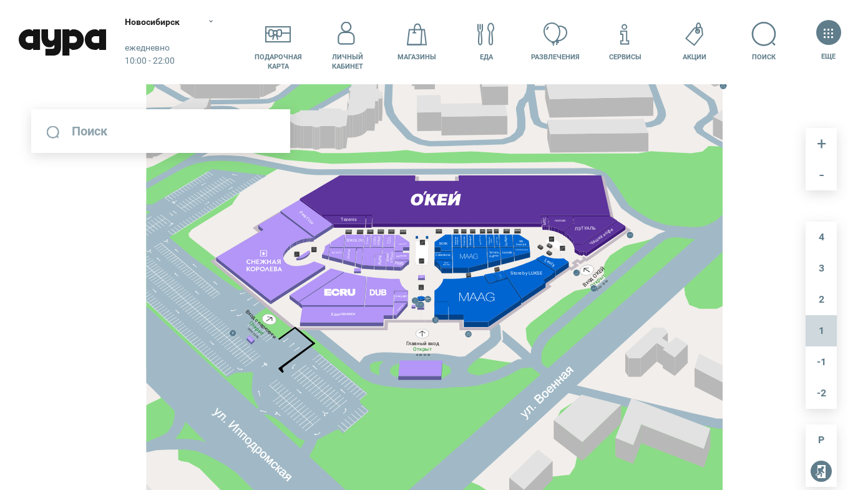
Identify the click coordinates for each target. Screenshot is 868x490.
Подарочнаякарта (278, 42)
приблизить (821, 144)
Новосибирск (152, 22)
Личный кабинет (348, 42)
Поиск (764, 42)
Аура (62, 42)
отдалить (821, 175)
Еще (828, 42)
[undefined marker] (438, 254)
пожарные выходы (819, 474)
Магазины (417, 42)
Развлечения (555, 42)
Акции (695, 42)
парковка (821, 440)
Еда (486, 42)
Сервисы (625, 42)
